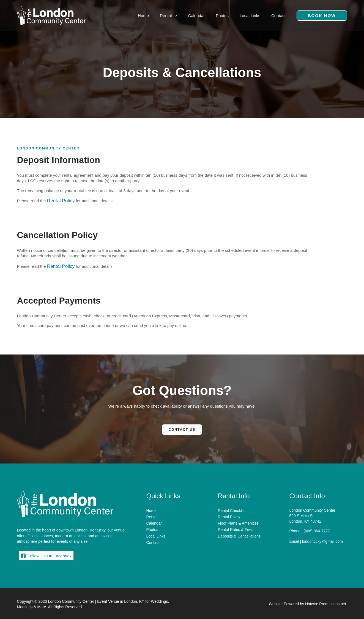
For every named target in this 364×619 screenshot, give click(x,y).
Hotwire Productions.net (326, 602)
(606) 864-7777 (317, 529)
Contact (153, 536)
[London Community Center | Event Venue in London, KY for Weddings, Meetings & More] (51, 15)
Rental (152, 514)
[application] (187, 16)
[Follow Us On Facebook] (46, 554)
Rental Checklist (232, 509)
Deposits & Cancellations (239, 531)
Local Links (156, 531)
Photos (152, 525)
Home (151, 509)
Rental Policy (59, 200)
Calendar (154, 520)
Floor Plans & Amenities (238, 520)
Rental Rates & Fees (236, 525)
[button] (322, 16)
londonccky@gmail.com (322, 539)
